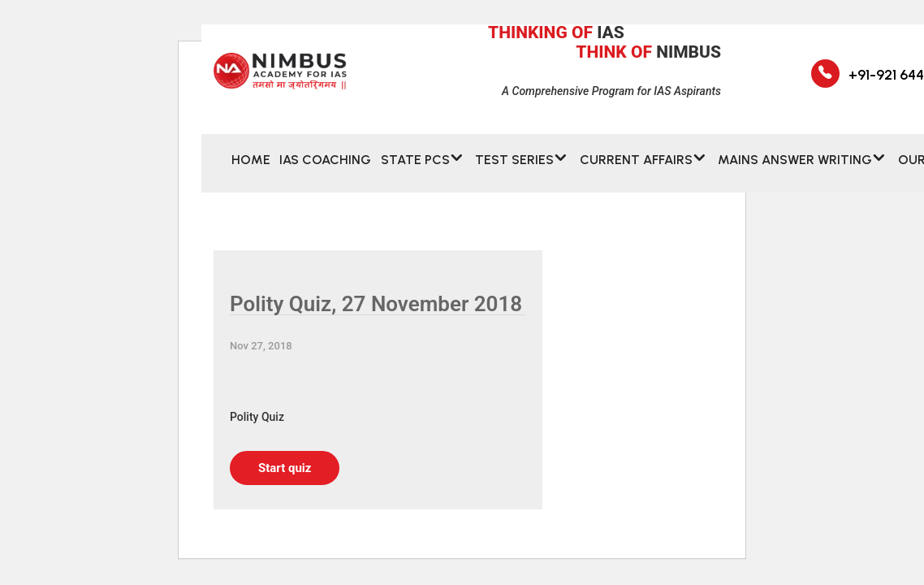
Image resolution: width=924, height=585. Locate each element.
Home (251, 169)
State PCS (415, 169)
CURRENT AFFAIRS (636, 169)
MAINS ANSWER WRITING (795, 169)
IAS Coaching (325, 169)
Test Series (514, 169)
